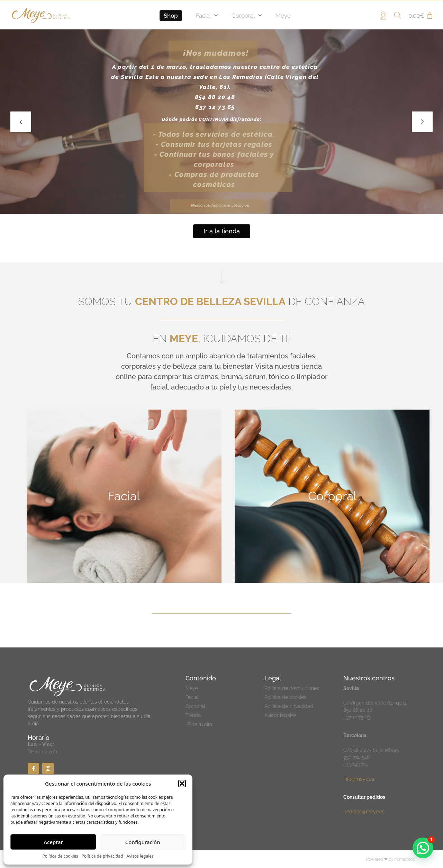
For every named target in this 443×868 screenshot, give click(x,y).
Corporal (247, 16)
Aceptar (53, 842)
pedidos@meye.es (364, 812)
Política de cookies (60, 856)
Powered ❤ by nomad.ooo (391, 859)
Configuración (143, 842)
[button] (182, 784)
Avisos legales (140, 856)
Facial (207, 16)
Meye (283, 16)
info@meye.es (359, 779)
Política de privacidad (102, 856)
